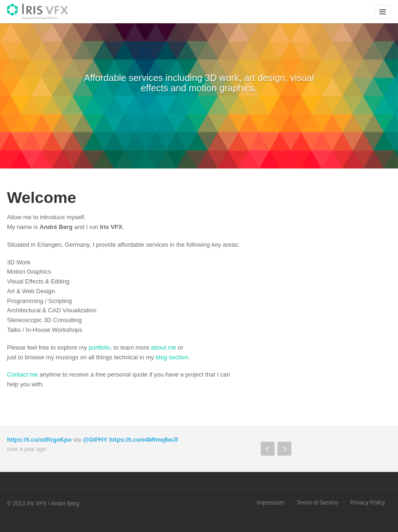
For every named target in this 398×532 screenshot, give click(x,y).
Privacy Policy (368, 503)
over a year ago (26, 449)
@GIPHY (95, 440)
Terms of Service (317, 503)
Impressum (271, 503)
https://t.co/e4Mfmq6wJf (143, 440)
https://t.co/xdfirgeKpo (39, 440)
